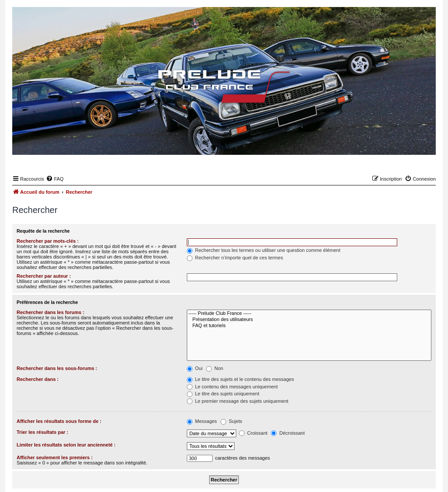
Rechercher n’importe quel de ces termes (235, 258)
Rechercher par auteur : (44, 276)
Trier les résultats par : (42, 432)
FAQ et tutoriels (309, 326)
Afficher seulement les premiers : (55, 457)
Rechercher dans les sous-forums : (57, 368)
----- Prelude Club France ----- (309, 314)
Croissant (253, 433)
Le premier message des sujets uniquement (238, 401)
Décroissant (288, 433)
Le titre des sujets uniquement (223, 394)
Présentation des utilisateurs (309, 320)
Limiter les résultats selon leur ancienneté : (66, 445)
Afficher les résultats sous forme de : (59, 421)
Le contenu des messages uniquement (232, 387)
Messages (202, 421)
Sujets (231, 421)
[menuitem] (55, 179)
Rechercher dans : (38, 379)
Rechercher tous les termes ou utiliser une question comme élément (264, 250)
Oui (195, 368)
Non (215, 368)
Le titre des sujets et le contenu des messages (240, 379)
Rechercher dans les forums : (51, 312)
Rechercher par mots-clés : (48, 241)
